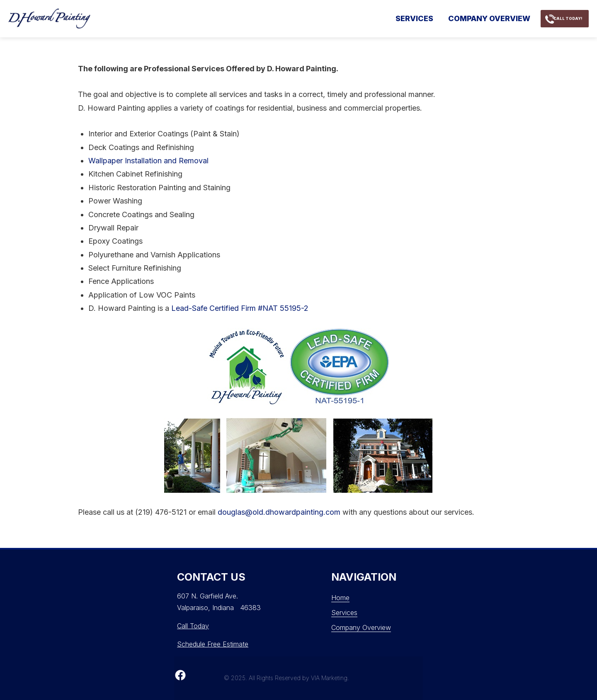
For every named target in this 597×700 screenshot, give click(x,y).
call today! (559, 18)
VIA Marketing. (330, 678)
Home (340, 598)
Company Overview (462, 18)
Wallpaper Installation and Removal (148, 161)
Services (387, 18)
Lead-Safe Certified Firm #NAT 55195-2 (240, 308)
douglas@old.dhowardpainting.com (279, 512)
